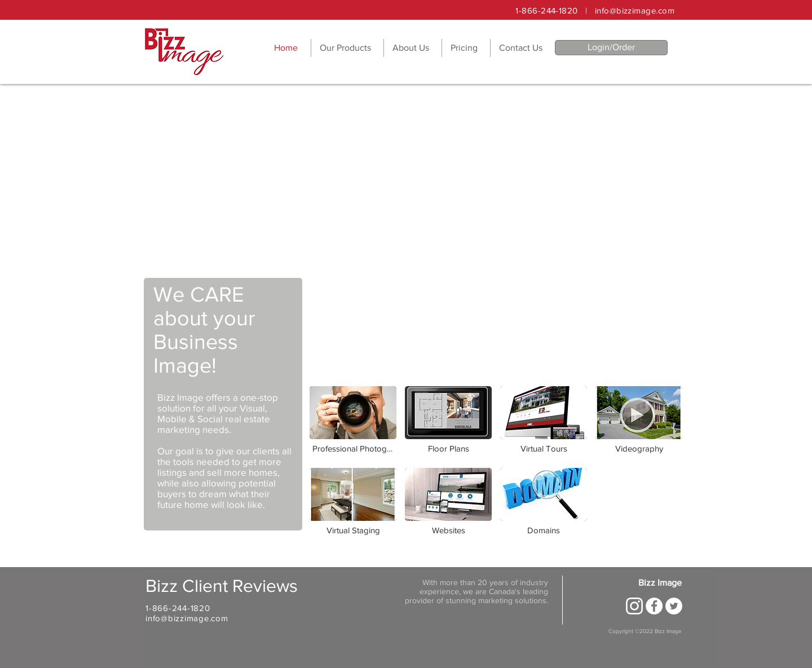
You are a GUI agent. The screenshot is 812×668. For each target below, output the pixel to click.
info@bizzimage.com (635, 10)
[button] (347, 48)
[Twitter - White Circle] (674, 606)
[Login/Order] (611, 48)
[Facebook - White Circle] (654, 606)
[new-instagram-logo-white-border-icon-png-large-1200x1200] (634, 606)
